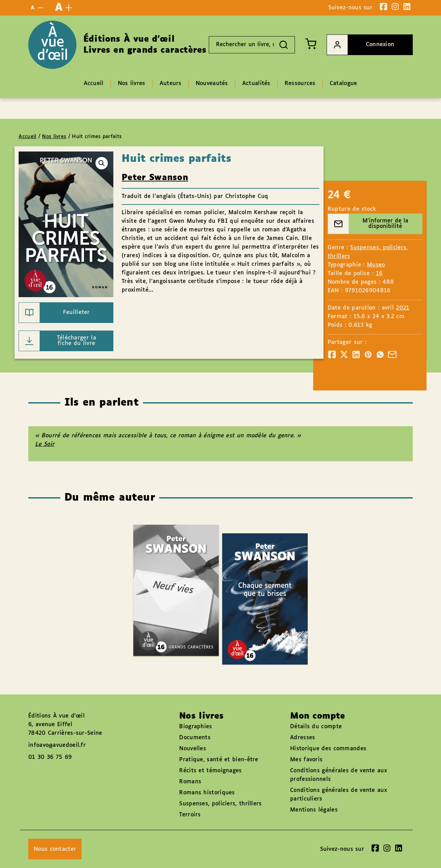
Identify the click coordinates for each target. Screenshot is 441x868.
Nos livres (54, 137)
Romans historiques (207, 793)
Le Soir (45, 444)
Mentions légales (314, 810)
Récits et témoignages (210, 771)
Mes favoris (306, 760)
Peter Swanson (155, 178)
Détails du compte (316, 727)
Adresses (302, 738)
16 (379, 274)
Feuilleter (54, 313)
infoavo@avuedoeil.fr (57, 745)
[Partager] (332, 354)
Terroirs (190, 815)
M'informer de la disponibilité (368, 224)
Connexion (361, 45)
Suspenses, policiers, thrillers (220, 804)
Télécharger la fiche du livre (58, 341)
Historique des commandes (328, 749)
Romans (190, 782)
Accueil (27, 137)
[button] (102, 163)
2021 (403, 308)
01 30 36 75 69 (50, 757)
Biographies (196, 727)
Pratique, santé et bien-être (219, 760)
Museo (376, 265)
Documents (195, 738)
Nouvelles (193, 749)
